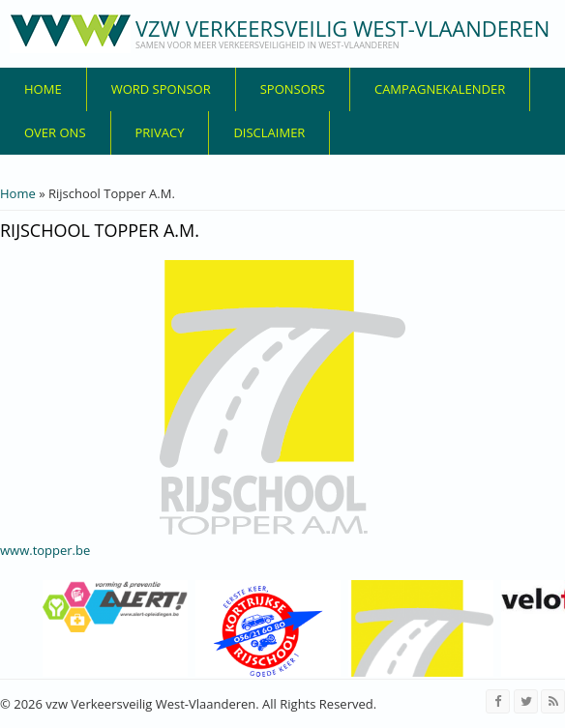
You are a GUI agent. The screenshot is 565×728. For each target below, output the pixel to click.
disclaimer (269, 132)
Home (43, 89)
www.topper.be (45, 550)
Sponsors (293, 89)
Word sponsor (161, 89)
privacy (160, 132)
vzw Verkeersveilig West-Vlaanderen (342, 28)
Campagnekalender (440, 89)
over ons (55, 132)
